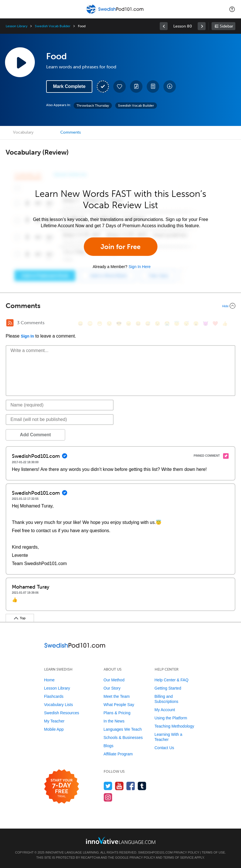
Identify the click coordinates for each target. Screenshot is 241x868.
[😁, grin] (100, 324)
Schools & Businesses (123, 738)
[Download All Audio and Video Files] (170, 87)
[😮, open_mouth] (196, 324)
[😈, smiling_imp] (206, 324)
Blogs (109, 746)
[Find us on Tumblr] (142, 786)
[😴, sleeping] (186, 324)
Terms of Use (213, 852)
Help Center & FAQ (172, 680)
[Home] (116, 13)
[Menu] (9, 9)
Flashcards (54, 696)
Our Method (114, 680)
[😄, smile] (80, 324)
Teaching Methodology (174, 726)
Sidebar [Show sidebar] (226, 26)
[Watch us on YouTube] (119, 786)
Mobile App (54, 729)
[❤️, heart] (215, 324)
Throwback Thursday (93, 106)
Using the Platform (171, 718)
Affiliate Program (118, 754)
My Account (165, 710)
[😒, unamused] (109, 324)
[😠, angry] (129, 324)
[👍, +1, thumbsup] (225, 324)
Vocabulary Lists (59, 705)
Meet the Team (117, 696)
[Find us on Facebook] (131, 786)
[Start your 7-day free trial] (62, 787)
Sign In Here (140, 267)
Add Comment (35, 435)
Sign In (27, 336)
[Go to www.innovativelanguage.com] (121, 840)
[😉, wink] (157, 324)
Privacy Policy (186, 852)
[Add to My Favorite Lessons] (120, 87)
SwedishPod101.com (155, 852)
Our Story (112, 688)
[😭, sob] (167, 324)
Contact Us (164, 748)
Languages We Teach (123, 729)
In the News (114, 721)
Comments (71, 132)
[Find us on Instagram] (108, 797)
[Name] (60, 405)
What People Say (119, 705)
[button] (232, 9)
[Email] (60, 420)
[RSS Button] (10, 323)
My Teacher (54, 721)
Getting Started (168, 688)
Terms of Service (178, 858)
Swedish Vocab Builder (53, 26)
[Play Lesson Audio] (20, 62)
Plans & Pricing (117, 713)
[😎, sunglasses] (119, 324)
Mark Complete (69, 86)
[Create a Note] (136, 87)
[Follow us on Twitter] (108, 786)
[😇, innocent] (177, 324)
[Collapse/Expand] (120, 306)
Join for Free (120, 247)
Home (49, 680)
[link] (164, 26)
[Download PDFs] (153, 87)
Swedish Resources (62, 713)
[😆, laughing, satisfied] (138, 324)
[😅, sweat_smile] (148, 324)
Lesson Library (17, 26)
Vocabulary (23, 132)
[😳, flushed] (90, 324)
